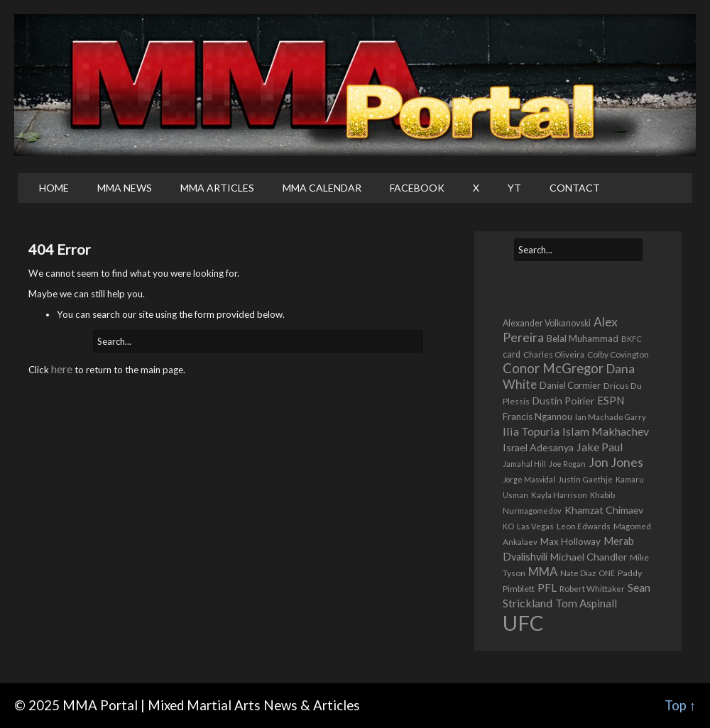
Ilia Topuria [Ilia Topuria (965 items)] (531, 431)
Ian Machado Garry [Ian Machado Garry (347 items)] (611, 417)
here (62, 369)
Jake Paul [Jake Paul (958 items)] (600, 447)
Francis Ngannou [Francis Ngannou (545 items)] (537, 417)
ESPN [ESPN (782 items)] (611, 400)
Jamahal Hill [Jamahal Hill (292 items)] (524, 464)
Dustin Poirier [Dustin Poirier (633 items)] (563, 401)
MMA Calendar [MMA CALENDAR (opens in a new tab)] (322, 188)
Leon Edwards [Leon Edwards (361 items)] (584, 526)
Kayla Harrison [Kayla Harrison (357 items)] (559, 495)
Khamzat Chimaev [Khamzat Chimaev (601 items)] (604, 510)
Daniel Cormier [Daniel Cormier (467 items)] (570, 385)
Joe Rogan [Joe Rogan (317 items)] (567, 464)
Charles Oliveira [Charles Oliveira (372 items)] (554, 354)
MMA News (125, 188)
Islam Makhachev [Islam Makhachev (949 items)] (606, 431)
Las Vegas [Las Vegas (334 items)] (535, 526)
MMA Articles (217, 188)
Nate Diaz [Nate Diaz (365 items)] (578, 573)
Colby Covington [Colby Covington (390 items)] (618, 354)
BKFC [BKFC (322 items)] (632, 339)
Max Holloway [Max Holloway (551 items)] (570, 541)
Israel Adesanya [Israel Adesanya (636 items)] (538, 447)
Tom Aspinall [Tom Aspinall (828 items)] (586, 603)
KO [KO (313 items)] (508, 526)
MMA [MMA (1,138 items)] (543, 572)
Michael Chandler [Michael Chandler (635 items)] (589, 557)
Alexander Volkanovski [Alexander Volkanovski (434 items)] (547, 323)
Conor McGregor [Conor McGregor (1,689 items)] (553, 368)
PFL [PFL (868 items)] (547, 588)
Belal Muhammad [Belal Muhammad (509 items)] (583, 338)
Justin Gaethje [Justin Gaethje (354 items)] (585, 479)
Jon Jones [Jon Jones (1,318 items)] (616, 462)
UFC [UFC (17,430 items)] (523, 623)
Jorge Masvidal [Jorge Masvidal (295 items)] (529, 479)
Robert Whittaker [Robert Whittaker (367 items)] (592, 588)
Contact (575, 188)
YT (514, 188)
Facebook (417, 188)
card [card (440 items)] (512, 354)
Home (54, 188)
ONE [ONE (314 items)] (607, 573)
